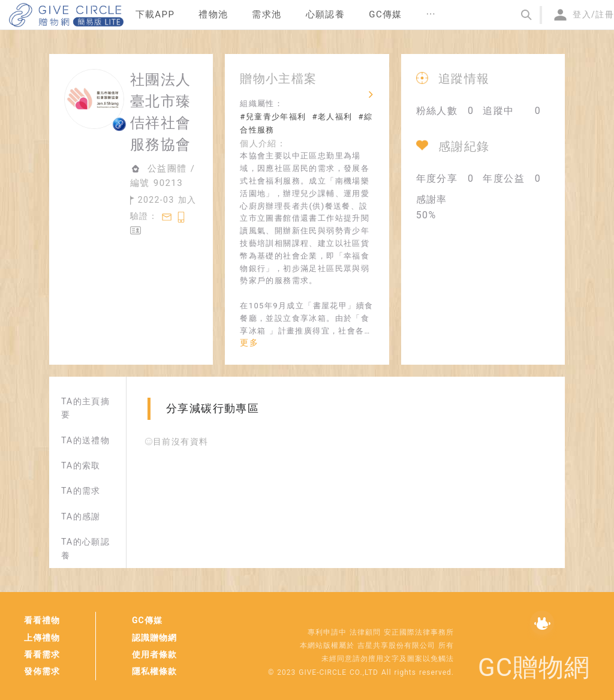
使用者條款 (154, 654)
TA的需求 (81, 491)
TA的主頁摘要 (85, 408)
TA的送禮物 (85, 440)
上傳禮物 (42, 638)
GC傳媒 (147, 620)
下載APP (155, 14)
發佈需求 (42, 671)
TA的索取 (81, 465)
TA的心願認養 (85, 548)
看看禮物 (42, 620)
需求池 (267, 14)
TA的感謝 (81, 516)
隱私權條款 (154, 671)
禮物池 (213, 14)
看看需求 (42, 654)
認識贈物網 (154, 638)
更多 (249, 343)
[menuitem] (155, 15)
